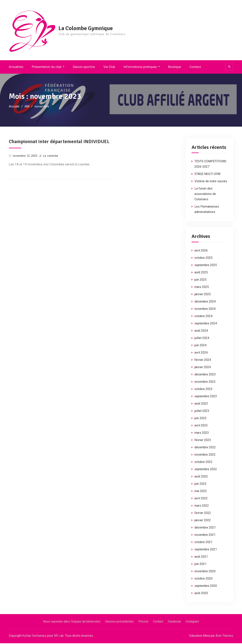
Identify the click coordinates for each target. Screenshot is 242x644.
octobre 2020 (203, 579)
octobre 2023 (203, 390)
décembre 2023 (205, 375)
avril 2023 (201, 426)
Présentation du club (47, 68)
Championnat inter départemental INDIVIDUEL (60, 142)
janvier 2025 (203, 295)
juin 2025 (200, 280)
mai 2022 (201, 492)
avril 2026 (201, 251)
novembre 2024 (205, 310)
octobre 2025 (203, 259)
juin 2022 (200, 484)
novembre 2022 (205, 455)
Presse (143, 622)
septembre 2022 (206, 470)
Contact (195, 68)
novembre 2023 (205, 382)
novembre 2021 (205, 536)
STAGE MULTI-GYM (207, 175)
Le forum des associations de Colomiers (205, 195)
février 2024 (203, 361)
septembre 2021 (206, 550)
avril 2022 (201, 499)
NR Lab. (59, 636)
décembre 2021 (205, 528)
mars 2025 (202, 288)
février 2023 (203, 441)
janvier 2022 (203, 521)
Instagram (192, 622)
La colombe (51, 157)
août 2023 (201, 404)
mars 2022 (202, 506)
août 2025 (201, 273)
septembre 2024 (206, 324)
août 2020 (201, 594)
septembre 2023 (206, 397)
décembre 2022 (205, 448)
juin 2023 (200, 419)
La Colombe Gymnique (87, 29)
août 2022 (201, 477)
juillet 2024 (202, 339)
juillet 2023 (202, 412)
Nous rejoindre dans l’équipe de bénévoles (72, 622)
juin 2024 (200, 346)
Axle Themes (224, 636)
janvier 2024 (203, 368)
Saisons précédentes (119, 622)
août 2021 (201, 557)
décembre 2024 (205, 302)
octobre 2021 (203, 543)
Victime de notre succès (211, 182)
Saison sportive (84, 68)
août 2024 (201, 331)
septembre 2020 (206, 587)
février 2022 (203, 514)
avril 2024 (201, 353)
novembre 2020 (205, 572)
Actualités (16, 68)
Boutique (175, 68)
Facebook (174, 622)
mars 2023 (202, 433)
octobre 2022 (203, 463)
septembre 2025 (206, 266)
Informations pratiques (140, 68)
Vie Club (109, 68)
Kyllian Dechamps (34, 636)
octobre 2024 (203, 317)
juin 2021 (200, 565)
